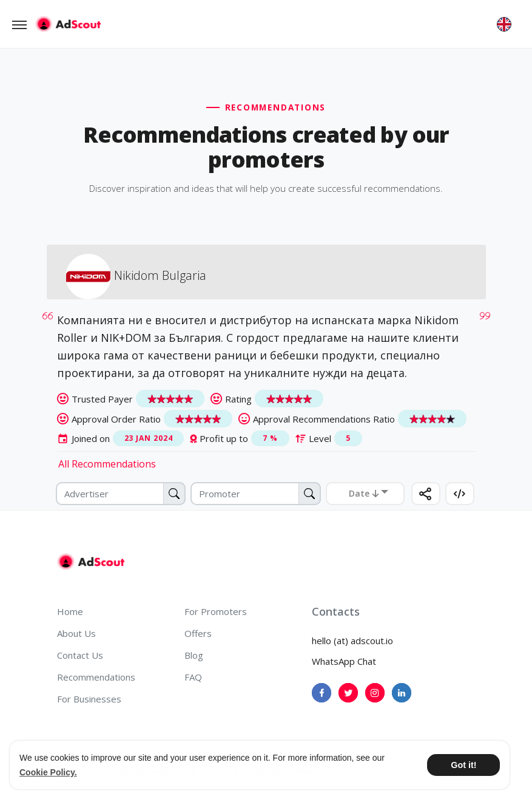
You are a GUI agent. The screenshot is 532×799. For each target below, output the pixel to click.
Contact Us (80, 655)
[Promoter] (256, 494)
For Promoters (216, 611)
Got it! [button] (463, 765)
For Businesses (89, 699)
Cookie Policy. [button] (48, 772)
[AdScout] (91, 562)
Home (70, 611)
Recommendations (96, 677)
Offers (198, 633)
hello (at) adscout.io (352, 641)
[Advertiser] (121, 494)
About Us (76, 633)
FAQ (193, 677)
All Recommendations (107, 464)
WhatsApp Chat (344, 661)
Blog (194, 655)
